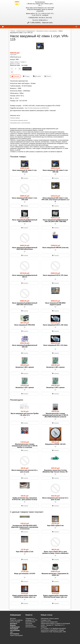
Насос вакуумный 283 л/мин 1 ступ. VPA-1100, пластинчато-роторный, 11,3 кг (55, 200)
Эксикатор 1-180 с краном (55, 369)
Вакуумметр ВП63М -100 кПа (55, 446)
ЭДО (11, 640)
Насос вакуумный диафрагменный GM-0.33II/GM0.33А (25, 222)
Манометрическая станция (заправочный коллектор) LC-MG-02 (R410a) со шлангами (25, 447)
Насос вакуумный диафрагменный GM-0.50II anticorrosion (25, 305)
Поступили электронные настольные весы (31, 633)
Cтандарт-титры (46, 628)
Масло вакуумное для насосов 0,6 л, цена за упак (25, 476)
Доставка (13, 627)
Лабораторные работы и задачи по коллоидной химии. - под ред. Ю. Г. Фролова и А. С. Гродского (55, 633)
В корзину (27, 69)
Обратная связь (47, 23)
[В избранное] (12, 72)
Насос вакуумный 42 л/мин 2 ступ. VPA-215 (25, 171)
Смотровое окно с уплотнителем (20, 123)
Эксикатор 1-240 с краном (55, 389)
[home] (3, 27)
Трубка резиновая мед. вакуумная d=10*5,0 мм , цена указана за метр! (25, 504)
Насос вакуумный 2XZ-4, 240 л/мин (55, 327)
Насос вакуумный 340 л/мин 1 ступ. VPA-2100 (25, 199)
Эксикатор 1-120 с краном (25, 389)
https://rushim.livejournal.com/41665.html (37, 108)
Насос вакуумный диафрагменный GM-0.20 (25, 348)
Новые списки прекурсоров (49, 630)
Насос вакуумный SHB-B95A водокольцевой (55, 305)
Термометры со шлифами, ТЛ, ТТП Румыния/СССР (31, 628)
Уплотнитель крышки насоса (19, 120)
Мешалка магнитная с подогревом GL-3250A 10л (55, 583)
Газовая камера (15, 118)
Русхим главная (15, 630)
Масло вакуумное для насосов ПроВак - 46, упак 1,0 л (25, 416)
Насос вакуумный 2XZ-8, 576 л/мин (55, 277)
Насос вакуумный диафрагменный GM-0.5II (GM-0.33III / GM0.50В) (55, 222)
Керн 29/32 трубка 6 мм (55, 530)
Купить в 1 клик (15, 64)
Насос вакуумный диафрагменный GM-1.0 (25, 278)
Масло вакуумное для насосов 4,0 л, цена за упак (55, 504)
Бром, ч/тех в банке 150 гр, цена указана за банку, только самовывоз (55, 561)
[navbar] (76, 27)
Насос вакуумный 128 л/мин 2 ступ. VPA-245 (55, 171)
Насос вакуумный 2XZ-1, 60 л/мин (55, 347)
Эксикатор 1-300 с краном (25, 369)
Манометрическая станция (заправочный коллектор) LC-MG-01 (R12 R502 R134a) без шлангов (55, 417)
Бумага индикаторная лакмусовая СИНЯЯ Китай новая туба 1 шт (25, 605)
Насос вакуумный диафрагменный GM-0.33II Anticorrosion (25, 250)
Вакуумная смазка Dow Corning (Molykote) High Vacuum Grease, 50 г (55, 476)
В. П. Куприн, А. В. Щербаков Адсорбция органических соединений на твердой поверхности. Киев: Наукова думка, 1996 (53, 638)
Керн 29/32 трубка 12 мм (25, 560)
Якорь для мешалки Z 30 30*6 (25, 582)
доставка (14, 55)
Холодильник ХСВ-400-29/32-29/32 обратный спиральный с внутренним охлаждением (25, 532)
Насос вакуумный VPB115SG (25, 327)
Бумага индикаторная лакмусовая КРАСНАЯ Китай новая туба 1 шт (55, 605)
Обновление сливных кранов (50, 627)
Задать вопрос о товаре (17, 62)
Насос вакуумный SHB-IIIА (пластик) (55, 249)
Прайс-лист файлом (16, 628)
